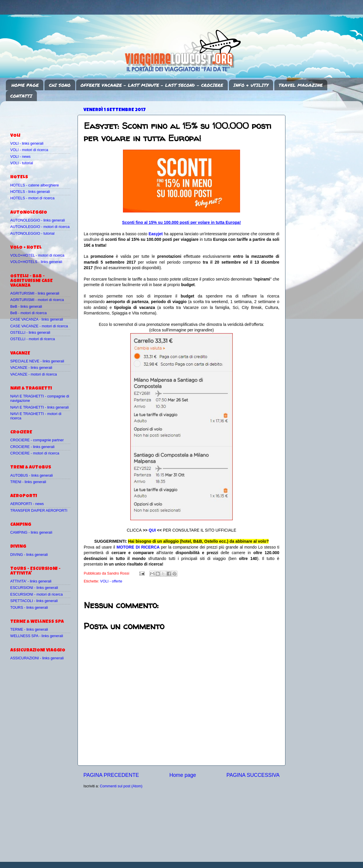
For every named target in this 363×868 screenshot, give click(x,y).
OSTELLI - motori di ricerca (33, 339)
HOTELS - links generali (30, 192)
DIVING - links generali (29, 555)
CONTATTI (21, 96)
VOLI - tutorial (22, 163)
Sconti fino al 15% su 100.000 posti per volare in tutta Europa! (181, 222)
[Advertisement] (44, 114)
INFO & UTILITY (251, 85)
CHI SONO (60, 85)
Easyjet (156, 234)
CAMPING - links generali (31, 532)
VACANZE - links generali (31, 368)
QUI (152, 530)
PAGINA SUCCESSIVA (253, 775)
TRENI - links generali (28, 482)
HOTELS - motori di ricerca (32, 198)
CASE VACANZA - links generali (37, 319)
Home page (183, 775)
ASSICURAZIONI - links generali (37, 658)
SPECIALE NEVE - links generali (37, 361)
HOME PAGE (25, 85)
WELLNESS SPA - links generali (37, 636)
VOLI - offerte (111, 581)
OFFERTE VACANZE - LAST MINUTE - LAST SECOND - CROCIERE (152, 85)
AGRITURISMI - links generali (35, 293)
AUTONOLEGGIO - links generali (38, 220)
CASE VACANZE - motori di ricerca (39, 326)
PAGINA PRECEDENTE (111, 775)
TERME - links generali (29, 630)
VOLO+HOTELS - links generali (36, 262)
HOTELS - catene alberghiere (35, 185)
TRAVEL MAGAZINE (301, 85)
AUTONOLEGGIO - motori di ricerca (40, 227)
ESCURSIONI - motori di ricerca (36, 594)
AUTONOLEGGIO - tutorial (32, 234)
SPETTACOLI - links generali (34, 601)
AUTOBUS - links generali (31, 476)
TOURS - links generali (29, 608)
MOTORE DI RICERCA (138, 547)
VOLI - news (20, 157)
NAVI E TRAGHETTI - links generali (40, 407)
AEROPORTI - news (27, 504)
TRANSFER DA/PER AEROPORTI (39, 511)
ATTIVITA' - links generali (31, 581)
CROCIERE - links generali (32, 447)
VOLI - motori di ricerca (29, 150)
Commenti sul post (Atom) (121, 786)
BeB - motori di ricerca (29, 313)
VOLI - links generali (27, 143)
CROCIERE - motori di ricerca (35, 453)
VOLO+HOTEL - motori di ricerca (37, 255)
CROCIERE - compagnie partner (37, 440)
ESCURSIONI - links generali (34, 588)
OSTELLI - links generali (30, 333)
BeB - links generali (26, 307)
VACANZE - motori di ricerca (34, 374)
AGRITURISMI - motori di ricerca (37, 300)
